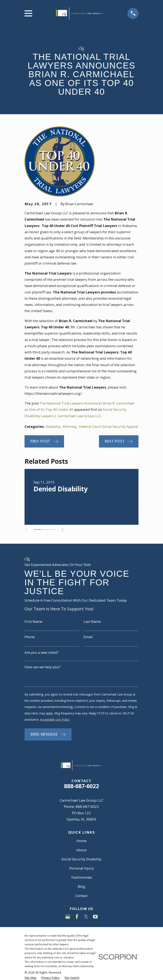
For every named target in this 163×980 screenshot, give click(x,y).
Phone (30, 637)
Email (88, 637)
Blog (81, 886)
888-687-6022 (81, 786)
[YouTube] (95, 917)
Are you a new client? (41, 653)
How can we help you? (42, 667)
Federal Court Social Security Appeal (109, 426)
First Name (33, 622)
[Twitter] (86, 917)
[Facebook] (77, 917)
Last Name (92, 622)
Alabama (53, 426)
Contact (81, 896)
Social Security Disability (81, 859)
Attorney (70, 426)
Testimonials (81, 877)
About (81, 850)
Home (81, 841)
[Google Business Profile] (68, 917)
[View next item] (65, 530)
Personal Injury (81, 868)
